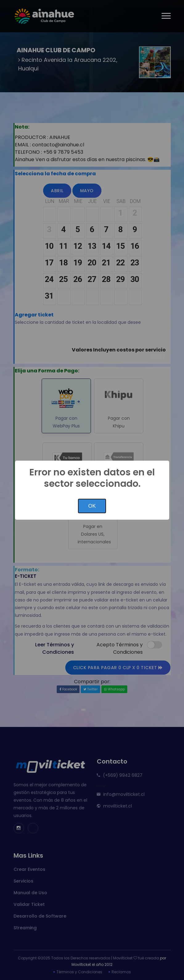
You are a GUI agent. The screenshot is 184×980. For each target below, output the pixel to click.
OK (92, 506)
